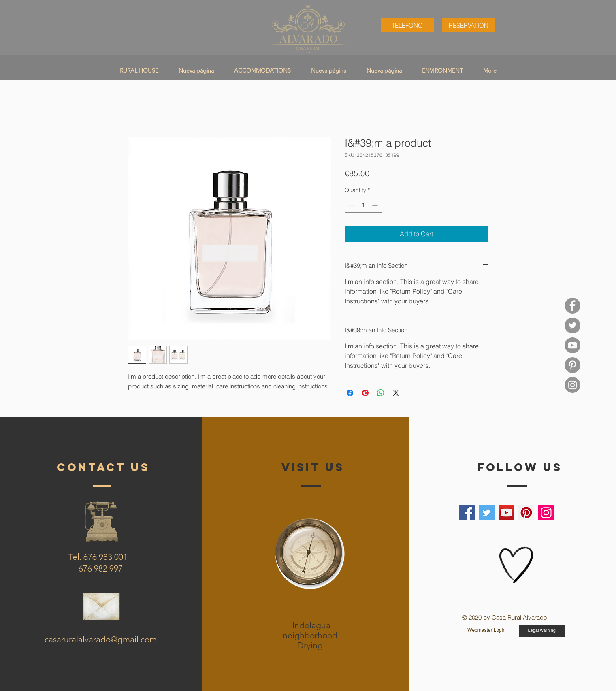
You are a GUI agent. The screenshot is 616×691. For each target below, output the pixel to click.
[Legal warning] (542, 631)
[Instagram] (546, 513)
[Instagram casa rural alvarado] (572, 385)
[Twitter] (487, 513)
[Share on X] (396, 393)
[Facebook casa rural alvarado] (572, 306)
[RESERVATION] (469, 25)
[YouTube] (572, 345)
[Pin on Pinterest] (365, 393)
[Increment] (376, 205)
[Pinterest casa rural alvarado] (572, 365)
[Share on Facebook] (350, 393)
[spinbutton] (363, 205)
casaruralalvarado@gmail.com (101, 639)
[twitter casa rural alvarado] (572, 325)
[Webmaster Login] (486, 631)
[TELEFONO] (407, 25)
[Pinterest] (526, 513)
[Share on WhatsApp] (381, 393)
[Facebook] (467, 513)
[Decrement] (351, 205)
